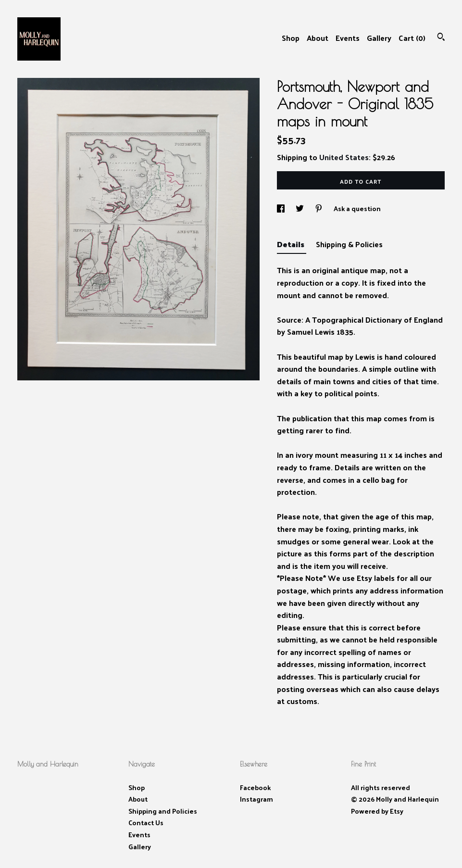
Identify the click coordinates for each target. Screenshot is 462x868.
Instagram (256, 799)
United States (344, 157)
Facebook (255, 787)
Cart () (412, 38)
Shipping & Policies (349, 244)
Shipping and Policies (163, 811)
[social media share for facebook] (281, 208)
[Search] (441, 38)
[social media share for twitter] (300, 208)
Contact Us (146, 823)
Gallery (379, 38)
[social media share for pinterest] (319, 208)
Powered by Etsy (377, 811)
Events (348, 38)
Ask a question (357, 208)
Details (292, 244)
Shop (291, 38)
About (318, 38)
